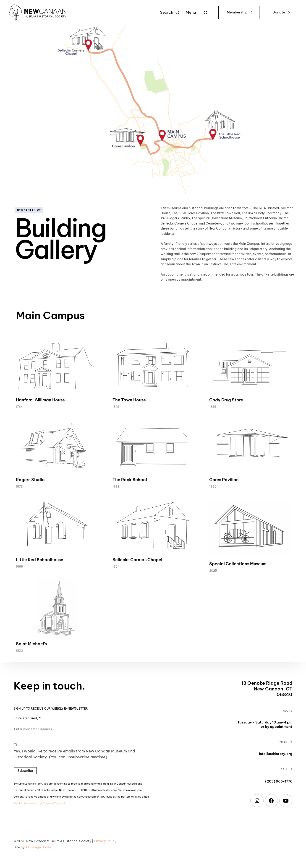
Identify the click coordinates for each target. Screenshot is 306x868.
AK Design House (38, 847)
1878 (19, 486)
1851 (116, 566)
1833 (20, 651)
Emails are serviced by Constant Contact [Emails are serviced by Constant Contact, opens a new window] (39, 803)
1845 (213, 407)
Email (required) (27, 718)
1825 (116, 407)
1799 (116, 486)
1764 (19, 407)
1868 (19, 566)
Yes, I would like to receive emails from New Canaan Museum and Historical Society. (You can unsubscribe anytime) (74, 754)
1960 (213, 486)
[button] (170, 12)
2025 (213, 571)
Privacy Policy (105, 841)
